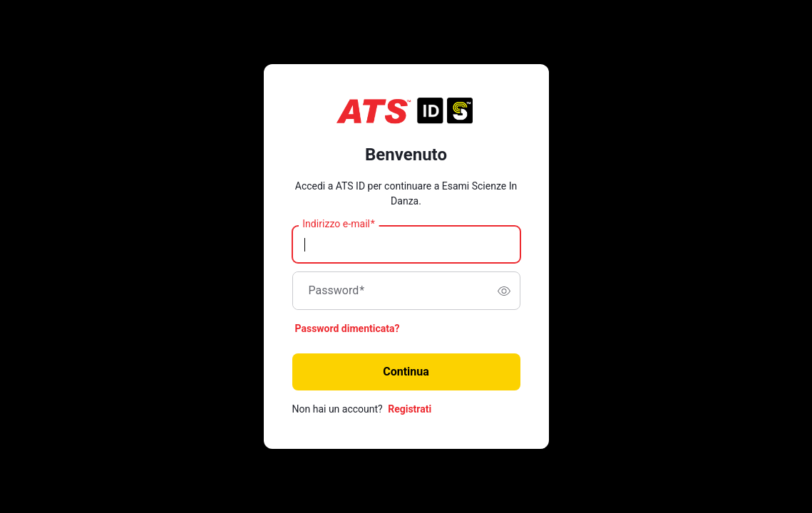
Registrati (410, 409)
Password (337, 291)
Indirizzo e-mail (339, 224)
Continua (406, 372)
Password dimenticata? (348, 328)
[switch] (504, 291)
